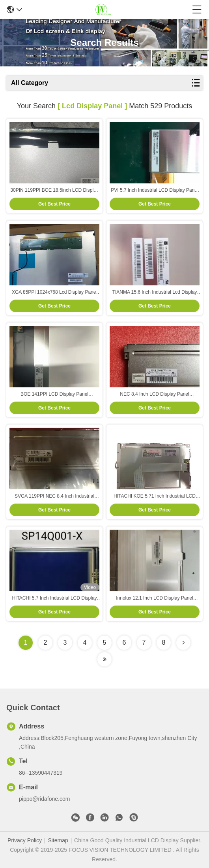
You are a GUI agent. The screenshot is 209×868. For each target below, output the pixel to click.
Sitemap (58, 840)
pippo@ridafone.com (44, 799)
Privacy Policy (25, 840)
